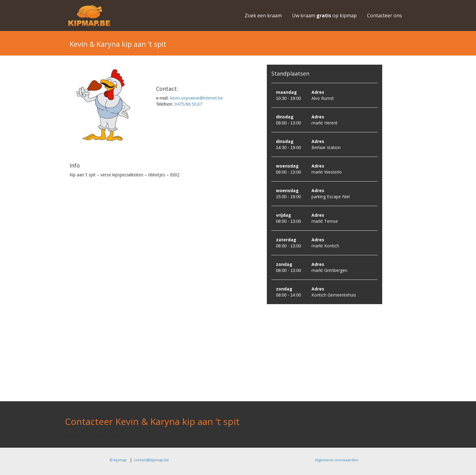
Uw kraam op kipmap (324, 15)
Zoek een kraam (263, 15)
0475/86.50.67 (188, 104)
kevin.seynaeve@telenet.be (196, 98)
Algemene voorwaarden (337, 460)
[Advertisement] (238, 359)
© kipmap (118, 460)
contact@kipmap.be (151, 460)
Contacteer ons (384, 15)
